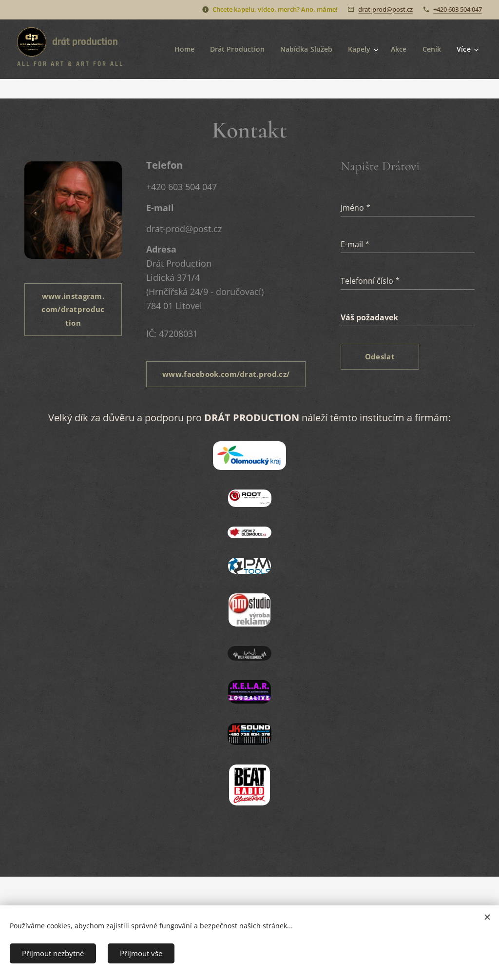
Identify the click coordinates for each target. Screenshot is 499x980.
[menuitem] (182, 49)
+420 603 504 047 (458, 9)
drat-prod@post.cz (385, 9)
